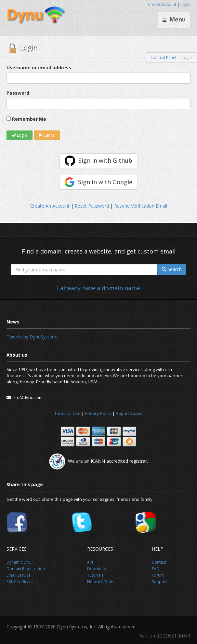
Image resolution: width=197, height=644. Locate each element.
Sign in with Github (105, 160)
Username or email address (39, 68)
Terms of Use (67, 413)
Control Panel (164, 57)
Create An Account (50, 206)
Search (172, 269)
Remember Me (29, 119)
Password (18, 93)
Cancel (47, 135)
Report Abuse (129, 413)
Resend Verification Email (141, 206)
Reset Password (92, 206)
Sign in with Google (105, 182)
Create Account (162, 4)
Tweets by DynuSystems (33, 337)
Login (185, 4)
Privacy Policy (98, 413)
